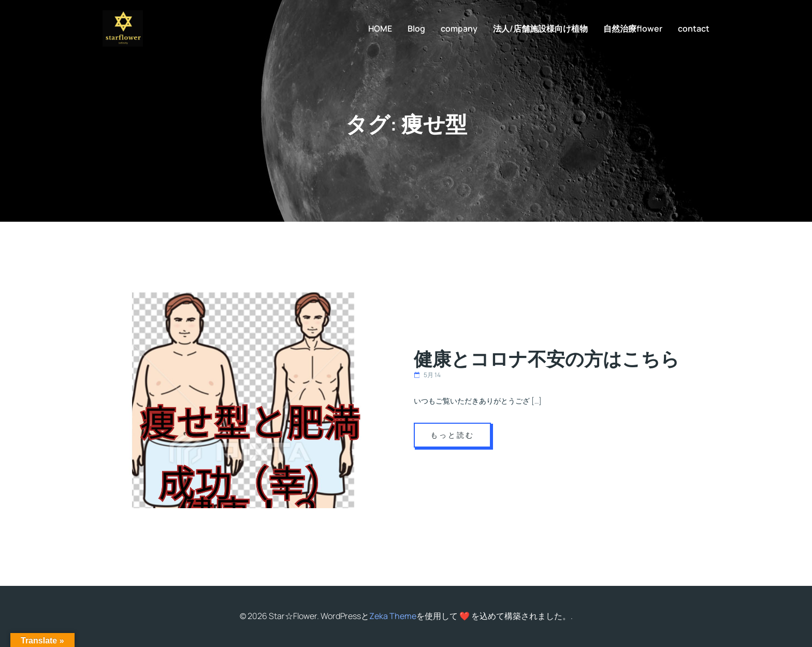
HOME (380, 28)
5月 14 (427, 375)
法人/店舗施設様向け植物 (540, 28)
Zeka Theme (393, 616)
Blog (416, 28)
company (459, 28)
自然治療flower (633, 28)
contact (694, 28)
